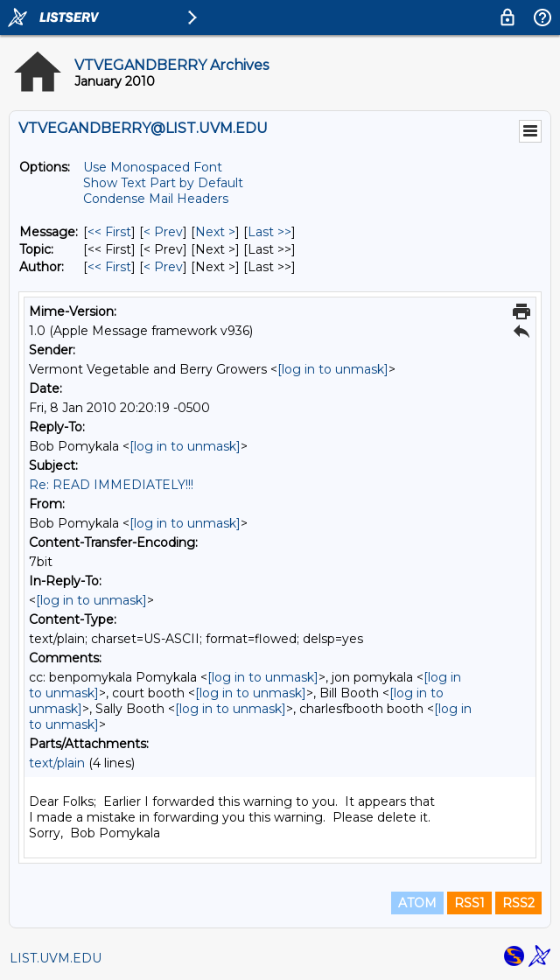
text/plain (57, 763)
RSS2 (518, 903)
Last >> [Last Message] (269, 232)
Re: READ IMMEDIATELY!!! (111, 485)
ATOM (417, 903)
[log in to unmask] (333, 369)
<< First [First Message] (109, 232)
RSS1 (469, 903)
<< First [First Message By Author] (109, 267)
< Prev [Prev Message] (163, 232)
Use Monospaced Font (153, 167)
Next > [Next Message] (215, 232)
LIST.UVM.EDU (56, 958)
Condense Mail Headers (156, 199)
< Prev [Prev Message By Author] (163, 267)
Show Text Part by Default (163, 183)
